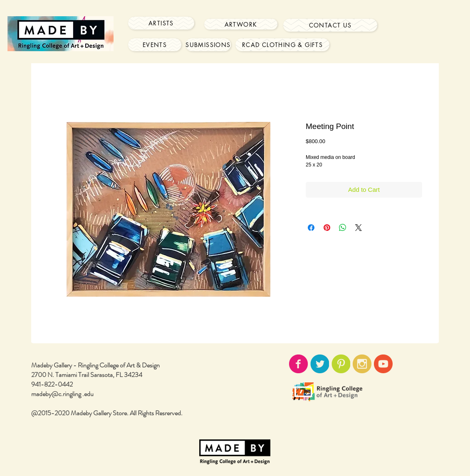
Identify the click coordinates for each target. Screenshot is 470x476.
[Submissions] (208, 45)
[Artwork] (241, 24)
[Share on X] (359, 228)
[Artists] (161, 23)
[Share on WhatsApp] (343, 228)
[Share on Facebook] (311, 228)
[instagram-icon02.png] (362, 364)
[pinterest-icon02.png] (341, 364)
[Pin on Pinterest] (327, 228)
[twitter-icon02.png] (320, 364)
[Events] (155, 45)
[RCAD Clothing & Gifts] (282, 45)
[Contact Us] (330, 25)
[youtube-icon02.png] (383, 364)
